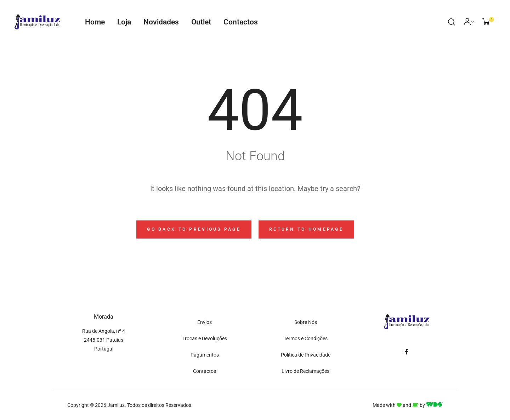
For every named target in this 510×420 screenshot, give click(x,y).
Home (95, 22)
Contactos (241, 22)
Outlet (201, 22)
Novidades (161, 22)
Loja (124, 22)
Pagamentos (205, 355)
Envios (205, 322)
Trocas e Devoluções (205, 338)
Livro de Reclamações (305, 371)
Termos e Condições (306, 338)
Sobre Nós (306, 322)
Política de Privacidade (306, 355)
